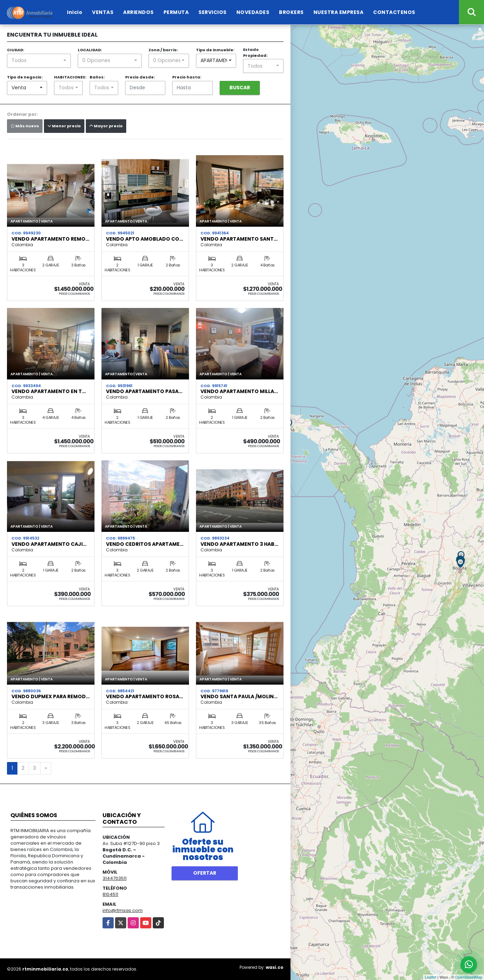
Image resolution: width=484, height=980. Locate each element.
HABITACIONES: (70, 77)
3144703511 (115, 878)
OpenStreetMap (469, 977)
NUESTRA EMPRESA (339, 12)
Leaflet (430, 977)
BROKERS (291, 12)
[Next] (46, 768)
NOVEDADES (253, 12)
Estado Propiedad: (255, 52)
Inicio (75, 12)
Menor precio (64, 126)
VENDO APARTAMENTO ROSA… (145, 696)
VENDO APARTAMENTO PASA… (144, 391)
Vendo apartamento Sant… (239, 239)
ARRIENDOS (138, 12)
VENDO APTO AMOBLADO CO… (145, 239)
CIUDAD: (16, 50)
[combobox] (39, 61)
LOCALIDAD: (90, 50)
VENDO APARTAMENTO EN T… (49, 391)
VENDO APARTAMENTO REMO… (50, 239)
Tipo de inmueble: (215, 50)
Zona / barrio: (163, 50)
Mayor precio (106, 126)
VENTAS (103, 12)
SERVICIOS (213, 12)
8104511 (110, 894)
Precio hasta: (187, 77)
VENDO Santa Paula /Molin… (239, 696)
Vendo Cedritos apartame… (145, 544)
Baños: (97, 77)
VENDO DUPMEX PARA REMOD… (51, 696)
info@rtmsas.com (123, 910)
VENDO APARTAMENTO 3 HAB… (239, 544)
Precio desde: (140, 77)
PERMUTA (176, 12)
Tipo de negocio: (25, 77)
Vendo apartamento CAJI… (49, 544)
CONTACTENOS (394, 12)
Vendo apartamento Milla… (239, 391)
